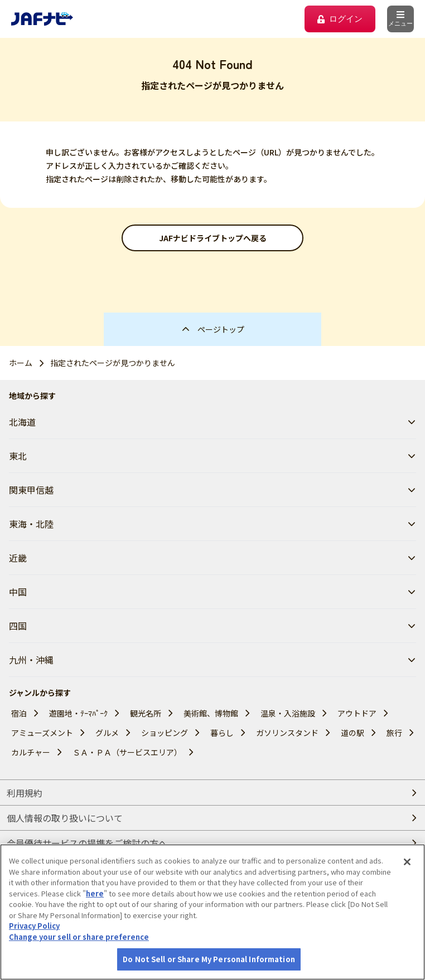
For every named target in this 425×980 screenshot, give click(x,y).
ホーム (21, 363)
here (95, 915)
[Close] (407, 884)
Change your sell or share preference (79, 958)
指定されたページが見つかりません (113, 363)
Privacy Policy (34, 947)
